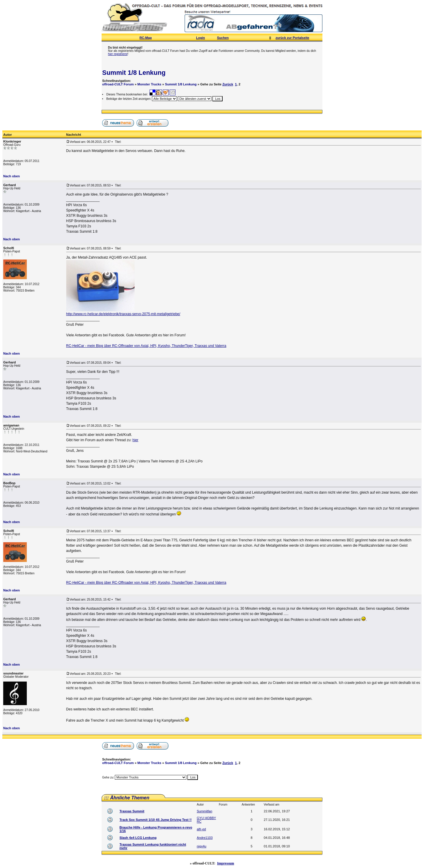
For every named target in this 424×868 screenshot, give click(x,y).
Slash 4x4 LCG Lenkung (138, 838)
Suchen (223, 38)
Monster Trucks (149, 84)
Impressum (226, 863)
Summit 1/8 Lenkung (134, 73)
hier (135, 440)
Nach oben (11, 176)
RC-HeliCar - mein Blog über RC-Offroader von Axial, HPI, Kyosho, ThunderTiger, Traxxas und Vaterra (146, 346)
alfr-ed (201, 829)
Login (201, 38)
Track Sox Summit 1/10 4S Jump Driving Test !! (156, 820)
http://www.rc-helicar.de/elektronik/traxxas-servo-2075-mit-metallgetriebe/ (123, 314)
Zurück (228, 84)
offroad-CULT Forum (118, 84)
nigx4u (201, 846)
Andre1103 (205, 838)
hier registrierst (118, 54)
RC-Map (146, 38)
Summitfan (204, 811)
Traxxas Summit (132, 811)
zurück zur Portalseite (292, 38)
